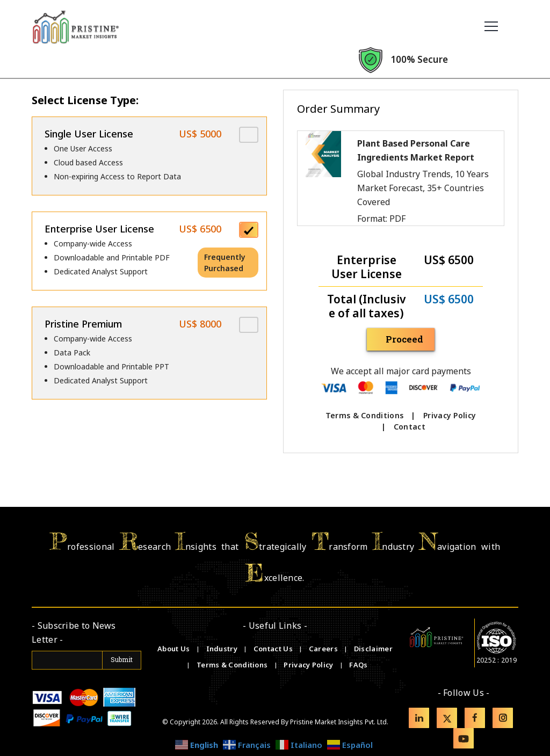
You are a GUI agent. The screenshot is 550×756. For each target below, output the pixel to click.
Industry (222, 649)
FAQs (358, 665)
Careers (324, 649)
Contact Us (274, 649)
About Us (175, 649)
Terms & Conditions (364, 415)
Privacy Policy (450, 415)
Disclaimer (373, 649)
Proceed (406, 339)
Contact (410, 427)
